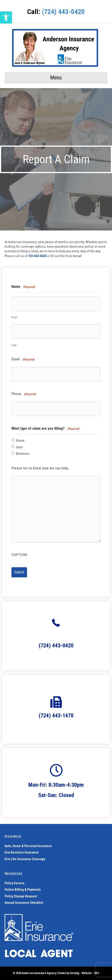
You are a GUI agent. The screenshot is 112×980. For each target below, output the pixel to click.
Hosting (75, 973)
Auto (19, 447)
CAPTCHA (19, 555)
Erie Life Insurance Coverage (25, 859)
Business (23, 454)
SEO (97, 973)
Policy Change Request (21, 896)
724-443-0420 (37, 256)
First (14, 317)
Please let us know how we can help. (40, 468)
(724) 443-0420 (63, 12)
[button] (6, 17)
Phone (24, 394)
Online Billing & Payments (23, 890)
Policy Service (15, 883)
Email (23, 359)
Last (14, 345)
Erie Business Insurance (22, 852)
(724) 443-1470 (56, 716)
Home (20, 441)
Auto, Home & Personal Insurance (28, 846)
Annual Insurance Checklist (24, 903)
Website (87, 973)
